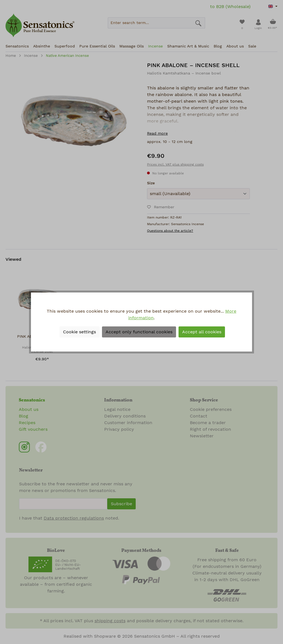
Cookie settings (79, 332)
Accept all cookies (202, 332)
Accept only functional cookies (139, 332)
